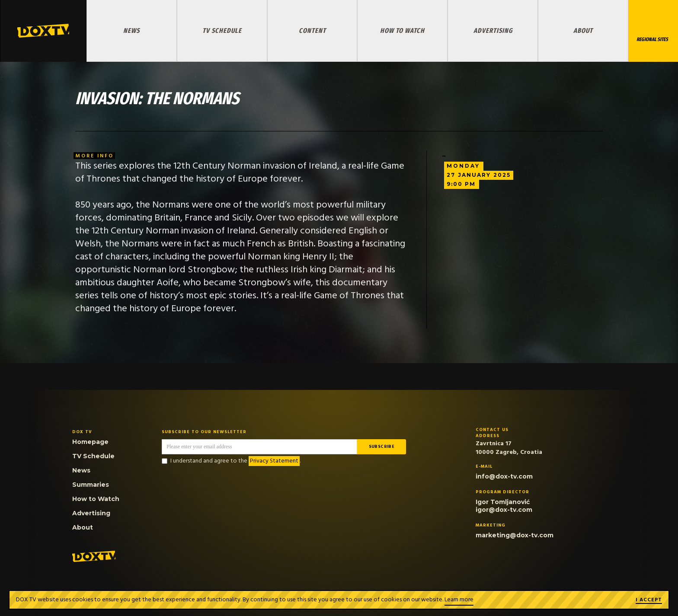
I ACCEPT (649, 600)
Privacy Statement (274, 461)
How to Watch (402, 30)
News (131, 30)
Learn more (459, 600)
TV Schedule (222, 30)
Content (312, 30)
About (583, 30)
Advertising (493, 30)
